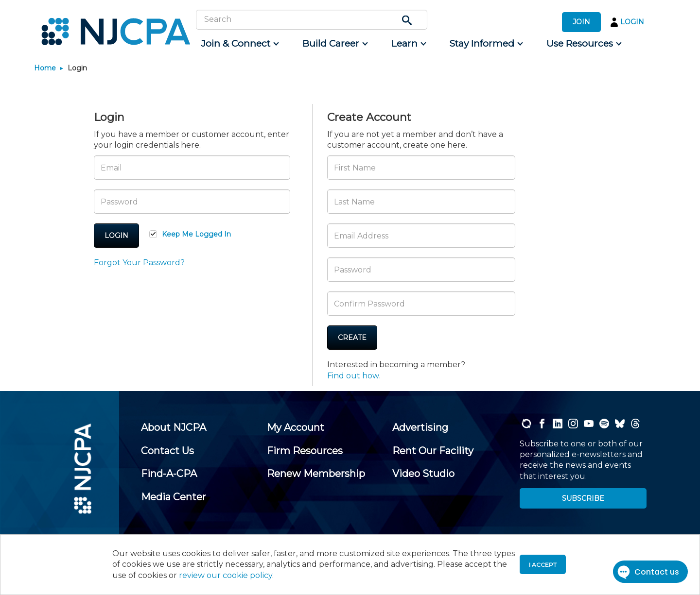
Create (352, 338)
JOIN (581, 22)
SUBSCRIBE (583, 498)
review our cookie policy (226, 575)
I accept (543, 565)
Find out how (353, 376)
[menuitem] (239, 44)
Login (116, 236)
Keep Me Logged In (196, 234)
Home (45, 68)
